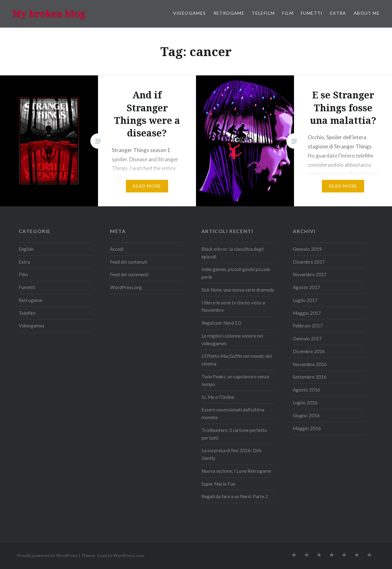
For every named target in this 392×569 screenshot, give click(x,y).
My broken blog (49, 14)
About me (367, 13)
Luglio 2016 (305, 403)
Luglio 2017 (305, 300)
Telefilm (263, 13)
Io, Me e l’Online (218, 397)
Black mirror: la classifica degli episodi (233, 253)
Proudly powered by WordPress (47, 555)
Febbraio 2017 (308, 326)
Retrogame (229, 13)
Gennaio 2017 (307, 338)
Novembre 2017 (310, 274)
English (26, 249)
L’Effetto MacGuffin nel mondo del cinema (237, 360)
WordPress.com (129, 555)
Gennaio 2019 (307, 249)
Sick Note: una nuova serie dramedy (238, 290)
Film (288, 13)
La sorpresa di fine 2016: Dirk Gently (232, 454)
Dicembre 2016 (309, 351)
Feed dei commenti (129, 274)
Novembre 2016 (310, 364)
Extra (338, 13)
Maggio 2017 (307, 313)
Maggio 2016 (307, 428)
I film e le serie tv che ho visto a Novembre (233, 306)
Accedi (117, 249)
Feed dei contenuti (129, 262)
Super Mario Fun (218, 484)
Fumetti (312, 13)
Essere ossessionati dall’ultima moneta (233, 413)
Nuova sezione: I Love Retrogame (236, 471)
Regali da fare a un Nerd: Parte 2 (235, 496)
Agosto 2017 (306, 287)
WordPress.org (126, 287)
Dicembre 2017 (309, 262)
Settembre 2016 (310, 377)
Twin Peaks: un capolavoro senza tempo (235, 380)
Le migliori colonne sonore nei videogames (232, 340)
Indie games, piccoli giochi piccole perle (236, 273)
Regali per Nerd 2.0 (221, 323)
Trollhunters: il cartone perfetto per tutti (234, 434)
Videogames (190, 13)
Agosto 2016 (306, 390)
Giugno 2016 (306, 415)
